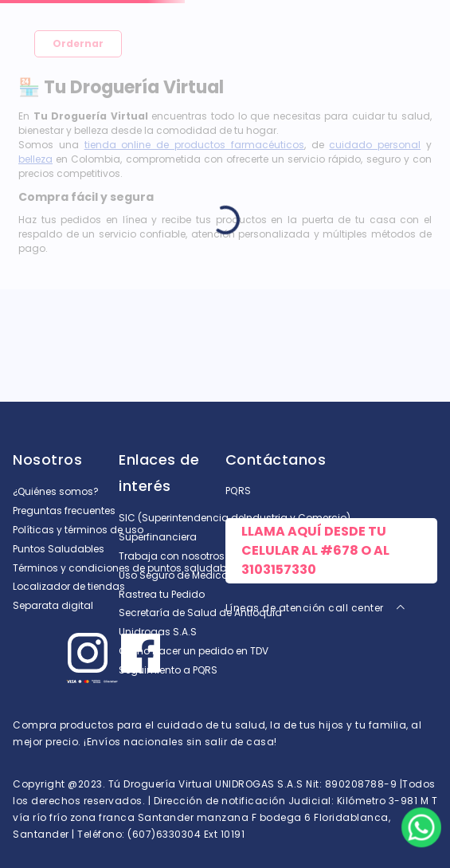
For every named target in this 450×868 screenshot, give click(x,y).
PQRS (239, 491)
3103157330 (279, 570)
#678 (339, 550)
